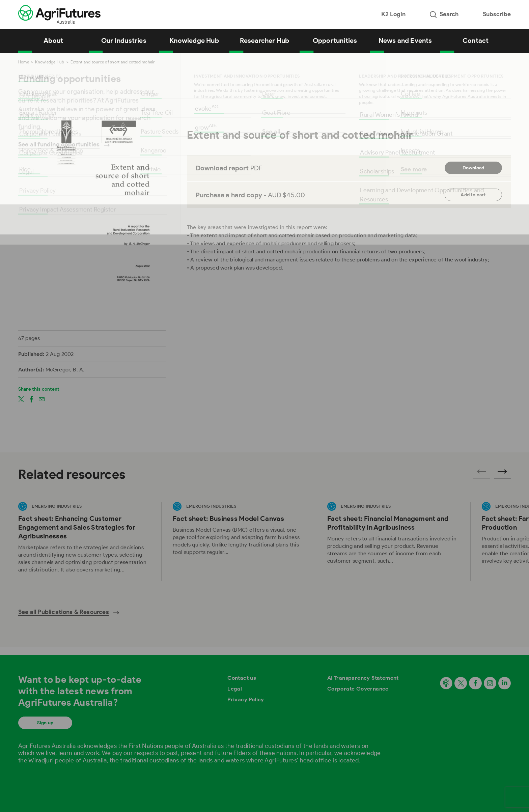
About (53, 40)
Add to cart (473, 195)
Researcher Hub (265, 40)
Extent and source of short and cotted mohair (113, 62)
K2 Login (393, 14)
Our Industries (124, 40)
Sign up (45, 723)
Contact (476, 40)
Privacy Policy (246, 699)
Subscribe (497, 14)
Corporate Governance (358, 689)
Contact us (242, 678)
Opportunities (335, 40)
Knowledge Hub (194, 40)
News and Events (405, 40)
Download (474, 168)
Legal (235, 689)
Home (24, 62)
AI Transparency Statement (363, 678)
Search (444, 14)
